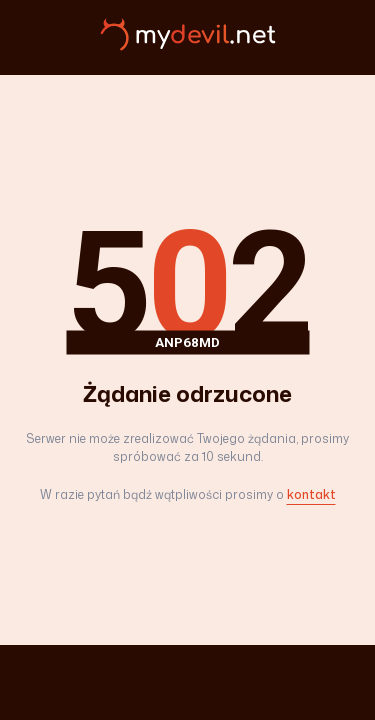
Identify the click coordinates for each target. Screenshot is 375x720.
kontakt (311, 494)
